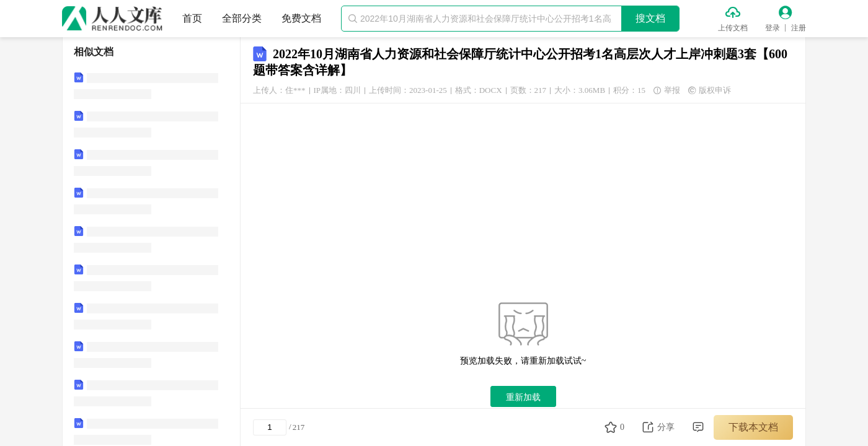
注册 (799, 28)
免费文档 (301, 18)
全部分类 (242, 18)
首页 (192, 18)
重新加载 (523, 397)
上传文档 (733, 28)
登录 (773, 28)
